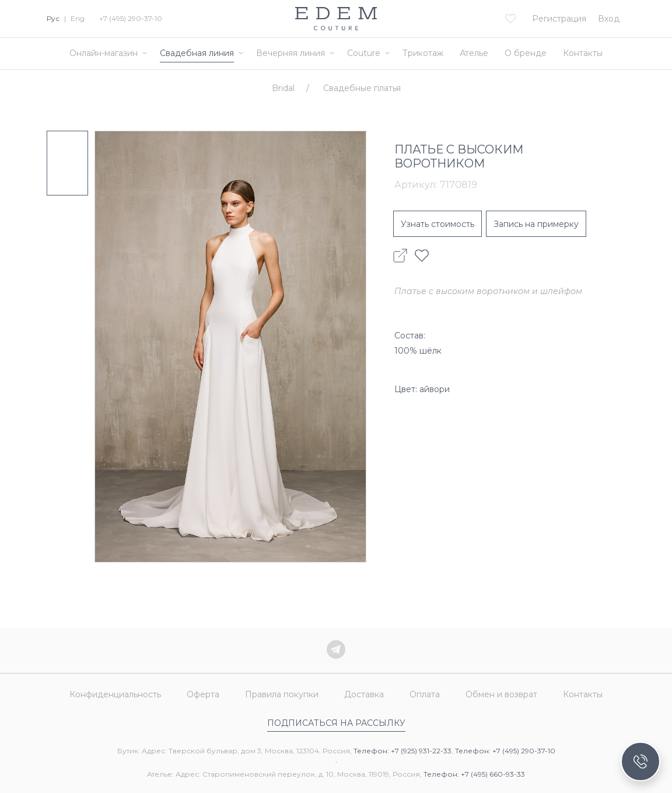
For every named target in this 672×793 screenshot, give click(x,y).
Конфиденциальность (115, 694)
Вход (609, 19)
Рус (53, 18)
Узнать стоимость (437, 224)
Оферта (203, 694)
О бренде (526, 53)
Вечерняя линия (290, 53)
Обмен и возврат (501, 694)
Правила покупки (282, 694)
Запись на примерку (536, 224)
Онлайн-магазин (104, 53)
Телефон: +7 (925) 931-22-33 (402, 751)
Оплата (425, 694)
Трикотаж (423, 53)
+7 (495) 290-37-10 (131, 18)
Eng (78, 18)
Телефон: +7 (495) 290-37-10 (505, 751)
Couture (364, 53)
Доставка (364, 694)
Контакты (583, 53)
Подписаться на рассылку (336, 723)
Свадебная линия (197, 53)
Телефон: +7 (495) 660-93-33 (474, 774)
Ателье (474, 53)
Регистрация (559, 19)
